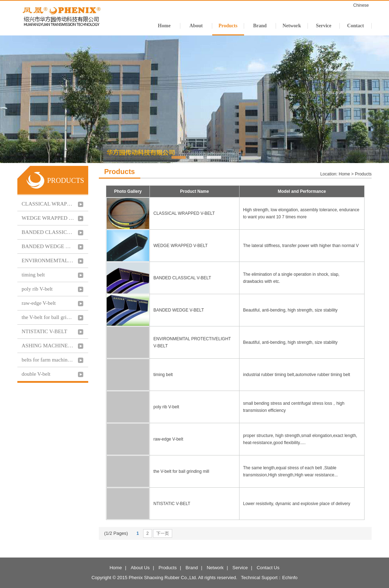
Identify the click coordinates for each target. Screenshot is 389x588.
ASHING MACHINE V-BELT (48, 346)
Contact (356, 26)
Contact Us (268, 568)
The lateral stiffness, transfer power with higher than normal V (301, 246)
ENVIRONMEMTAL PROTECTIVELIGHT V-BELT (48, 261)
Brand (260, 26)
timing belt (33, 275)
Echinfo (290, 578)
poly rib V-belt (37, 289)
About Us (140, 568)
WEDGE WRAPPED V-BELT (48, 218)
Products (228, 26)
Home (164, 26)
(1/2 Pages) (116, 533)
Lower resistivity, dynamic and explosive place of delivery (297, 504)
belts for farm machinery (48, 360)
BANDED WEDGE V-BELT (48, 246)
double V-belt (36, 374)
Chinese (361, 5)
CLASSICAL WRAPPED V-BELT (48, 204)
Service (324, 26)
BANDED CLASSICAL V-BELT (48, 232)
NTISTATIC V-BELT (44, 331)
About (196, 26)
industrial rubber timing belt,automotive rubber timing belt (297, 375)
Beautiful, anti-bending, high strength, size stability (291, 310)
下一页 (163, 533)
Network (292, 26)
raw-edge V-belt (39, 303)
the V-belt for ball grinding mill (48, 317)
